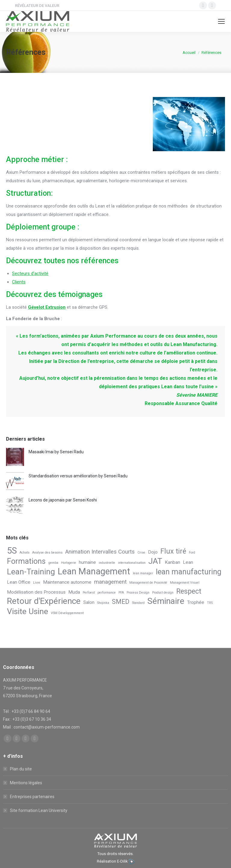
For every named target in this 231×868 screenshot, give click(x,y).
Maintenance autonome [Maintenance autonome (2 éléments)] (67, 582)
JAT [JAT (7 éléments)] (155, 561)
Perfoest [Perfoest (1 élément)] (89, 593)
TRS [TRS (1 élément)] (210, 603)
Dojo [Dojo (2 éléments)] (153, 552)
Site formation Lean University (39, 810)
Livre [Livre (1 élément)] (37, 583)
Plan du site (21, 769)
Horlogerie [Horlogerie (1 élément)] (69, 563)
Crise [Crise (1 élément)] (141, 553)
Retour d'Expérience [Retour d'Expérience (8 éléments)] (44, 601)
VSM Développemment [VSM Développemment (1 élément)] (67, 613)
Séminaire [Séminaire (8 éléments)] (166, 601)
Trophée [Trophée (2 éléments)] (196, 602)
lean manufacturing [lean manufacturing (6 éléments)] (189, 572)
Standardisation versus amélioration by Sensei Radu (78, 476)
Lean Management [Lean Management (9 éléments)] (94, 571)
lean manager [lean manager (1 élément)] (143, 573)
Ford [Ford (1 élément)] (192, 553)
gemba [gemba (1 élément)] (53, 563)
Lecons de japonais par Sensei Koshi (63, 500)
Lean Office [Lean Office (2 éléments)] (19, 582)
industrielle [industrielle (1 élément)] (107, 563)
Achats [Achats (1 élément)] (25, 553)
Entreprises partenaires (32, 797)
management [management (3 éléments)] (110, 582)
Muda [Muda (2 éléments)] (74, 592)
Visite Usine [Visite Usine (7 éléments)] (28, 611)
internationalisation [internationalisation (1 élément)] (132, 563)
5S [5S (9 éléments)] (12, 551)
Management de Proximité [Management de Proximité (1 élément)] (148, 583)
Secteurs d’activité (30, 273)
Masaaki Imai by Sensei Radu (56, 452)
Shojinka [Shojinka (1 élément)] (103, 603)
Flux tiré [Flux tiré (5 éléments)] (173, 551)
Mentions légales (26, 783)
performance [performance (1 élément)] (107, 593)
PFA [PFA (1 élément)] (121, 593)
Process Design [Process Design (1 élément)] (138, 593)
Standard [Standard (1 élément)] (138, 603)
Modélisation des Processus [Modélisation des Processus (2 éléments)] (36, 592)
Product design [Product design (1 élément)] (163, 593)
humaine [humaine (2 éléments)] (87, 562)
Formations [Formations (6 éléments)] (26, 561)
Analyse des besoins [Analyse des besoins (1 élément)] (47, 553)
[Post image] (15, 457)
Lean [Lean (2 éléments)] (188, 562)
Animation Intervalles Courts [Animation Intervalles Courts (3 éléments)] (100, 552)
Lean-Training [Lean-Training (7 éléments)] (31, 572)
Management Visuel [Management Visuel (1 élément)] (185, 583)
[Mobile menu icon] (221, 21)
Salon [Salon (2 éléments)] (89, 602)
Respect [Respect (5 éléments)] (189, 591)
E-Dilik (122, 861)
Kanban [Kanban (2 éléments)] (172, 562)
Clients (19, 282)
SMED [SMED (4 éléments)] (121, 602)
